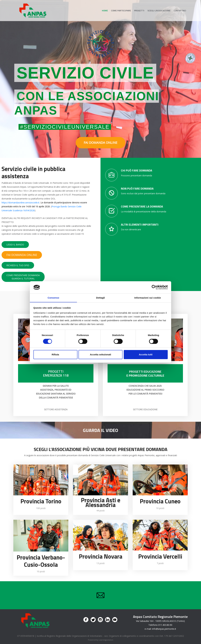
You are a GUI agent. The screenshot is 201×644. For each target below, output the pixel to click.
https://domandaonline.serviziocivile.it (20, 203)
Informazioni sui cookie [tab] (148, 298)
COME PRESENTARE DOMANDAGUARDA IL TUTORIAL (23, 277)
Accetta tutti (146, 354)
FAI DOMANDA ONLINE (100, 143)
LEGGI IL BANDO (15, 245)
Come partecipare (121, 10)
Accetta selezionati (100, 354)
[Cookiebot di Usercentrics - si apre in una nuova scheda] (154, 287)
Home (105, 10)
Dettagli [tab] (100, 298)
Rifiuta (55, 354)
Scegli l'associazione (159, 10)
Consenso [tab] (53, 298)
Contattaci (180, 10)
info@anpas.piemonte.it (164, 629)
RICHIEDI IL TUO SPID (18, 265)
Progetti (139, 10)
